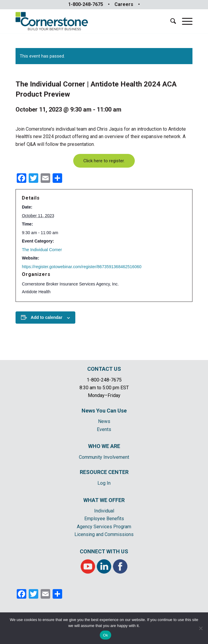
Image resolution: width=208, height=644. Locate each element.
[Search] (170, 21)
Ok (105, 635)
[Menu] (184, 21)
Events (104, 429)
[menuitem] (170, 21)
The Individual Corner (42, 250)
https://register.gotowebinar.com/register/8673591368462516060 (82, 267)
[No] (201, 628)
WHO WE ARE (104, 446)
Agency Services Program (104, 527)
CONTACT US (104, 369)
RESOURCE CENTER (104, 472)
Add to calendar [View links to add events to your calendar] (47, 317)
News (104, 421)
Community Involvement (104, 457)
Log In (104, 483)
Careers (124, 4)
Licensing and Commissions (104, 534)
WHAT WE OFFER (104, 500)
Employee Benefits (104, 519)
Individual (104, 511)
